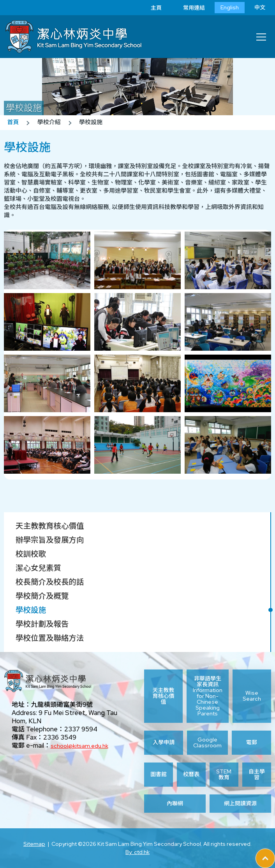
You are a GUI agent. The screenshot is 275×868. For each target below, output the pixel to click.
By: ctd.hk (137, 852)
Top (275, 853)
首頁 (13, 122)
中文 (260, 7)
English (230, 7)
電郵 (252, 742)
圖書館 (159, 774)
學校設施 (31, 610)
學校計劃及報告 (42, 624)
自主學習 (257, 775)
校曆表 (191, 774)
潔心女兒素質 (38, 568)
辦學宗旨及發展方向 (50, 540)
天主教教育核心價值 (50, 526)
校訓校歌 (31, 554)
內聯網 (175, 804)
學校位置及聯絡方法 (50, 638)
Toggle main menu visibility (262, 35)
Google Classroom (207, 743)
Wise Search (252, 696)
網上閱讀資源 (240, 804)
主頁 (150, 8)
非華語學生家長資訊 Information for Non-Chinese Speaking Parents (208, 696)
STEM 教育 (224, 775)
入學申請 (164, 742)
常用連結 (188, 8)
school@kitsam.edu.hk (79, 746)
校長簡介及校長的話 (50, 582)
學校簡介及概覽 (42, 596)
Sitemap (34, 844)
